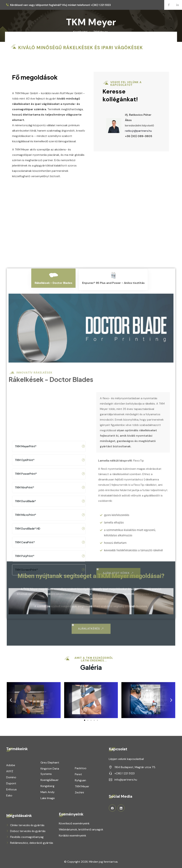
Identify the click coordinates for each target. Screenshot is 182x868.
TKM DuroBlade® (50, 757)
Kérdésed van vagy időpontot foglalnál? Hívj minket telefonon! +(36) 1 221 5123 (60, 5)
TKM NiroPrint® (50, 743)
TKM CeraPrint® (50, 798)
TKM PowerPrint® (50, 729)
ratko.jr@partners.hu (147, 131)
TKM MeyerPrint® (50, 702)
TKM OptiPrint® (50, 716)
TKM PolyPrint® (50, 812)
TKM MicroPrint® (50, 770)
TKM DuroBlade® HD (50, 784)
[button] (85, 720)
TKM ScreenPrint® (50, 825)
